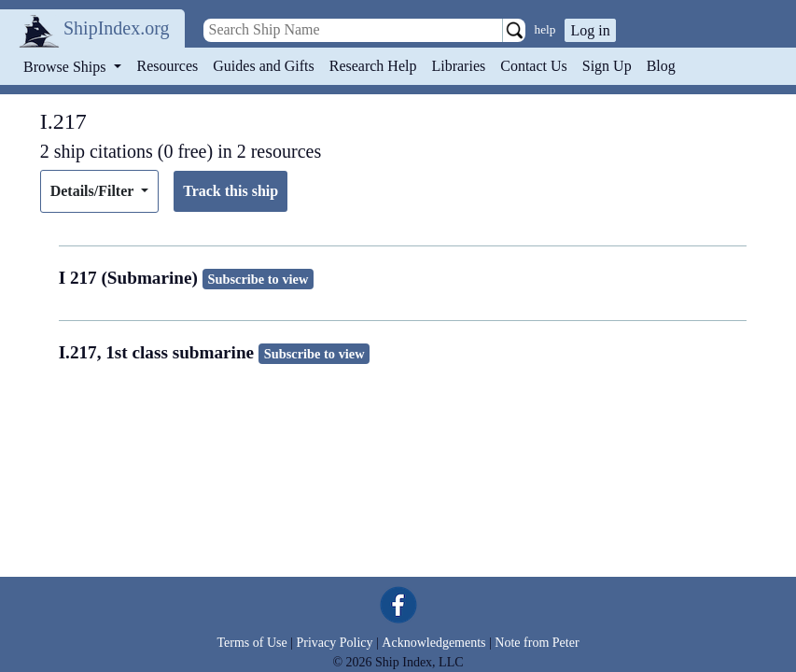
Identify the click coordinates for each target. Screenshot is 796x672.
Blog (661, 66)
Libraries (458, 66)
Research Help (373, 66)
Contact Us (534, 66)
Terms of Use (251, 643)
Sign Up (607, 66)
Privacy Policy (334, 643)
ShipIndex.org (117, 28)
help (545, 29)
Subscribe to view (258, 279)
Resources (168, 66)
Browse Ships (66, 67)
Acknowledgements (433, 643)
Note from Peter (537, 643)
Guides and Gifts (263, 66)
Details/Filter (94, 191)
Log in (590, 30)
